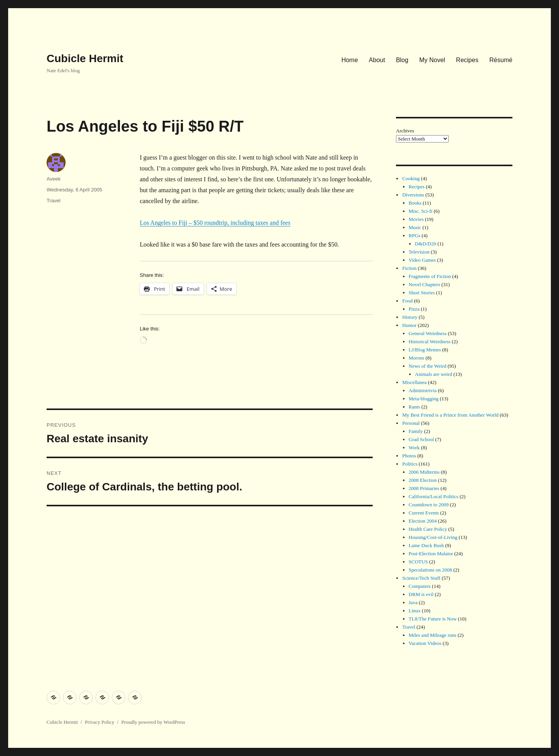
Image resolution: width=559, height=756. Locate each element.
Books (415, 203)
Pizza (414, 309)
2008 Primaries (424, 488)
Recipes (467, 60)
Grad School (421, 439)
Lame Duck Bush (426, 545)
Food (407, 301)
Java (413, 602)
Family (416, 431)
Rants (415, 407)
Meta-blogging (424, 399)
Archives (405, 131)
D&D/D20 (426, 244)
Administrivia (423, 390)
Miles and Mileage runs (433, 635)
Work (414, 448)
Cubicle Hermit (85, 58)
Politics (410, 464)
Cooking (411, 178)
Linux (415, 611)
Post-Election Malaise (431, 554)
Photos (409, 456)
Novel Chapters (424, 284)
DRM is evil (421, 594)
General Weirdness (428, 333)
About (377, 60)
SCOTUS (418, 562)
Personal (411, 423)
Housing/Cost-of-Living (433, 537)
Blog (402, 60)
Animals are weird (434, 374)
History (410, 317)
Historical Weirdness (430, 342)
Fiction (409, 268)
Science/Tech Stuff (421, 578)
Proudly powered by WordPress (153, 722)
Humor (409, 325)
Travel (54, 201)
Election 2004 (423, 521)
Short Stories (422, 293)
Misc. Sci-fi (421, 211)
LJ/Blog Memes (425, 350)
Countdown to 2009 (429, 505)
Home (350, 60)
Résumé (501, 60)
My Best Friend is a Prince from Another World (450, 415)
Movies (416, 219)
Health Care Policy (428, 529)
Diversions (413, 195)
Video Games (422, 260)
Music (415, 227)
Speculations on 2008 (431, 570)
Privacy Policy (99, 722)
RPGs (415, 235)
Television (419, 252)
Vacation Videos (425, 643)
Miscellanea (414, 382)
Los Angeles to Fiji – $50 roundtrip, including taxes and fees (215, 223)
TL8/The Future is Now (433, 619)
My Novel (432, 60)
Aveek (54, 179)
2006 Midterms (424, 472)
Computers (420, 586)
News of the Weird (428, 366)
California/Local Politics (434, 496)
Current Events (424, 513)
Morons (417, 358)
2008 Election (423, 480)
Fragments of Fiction (430, 276)
